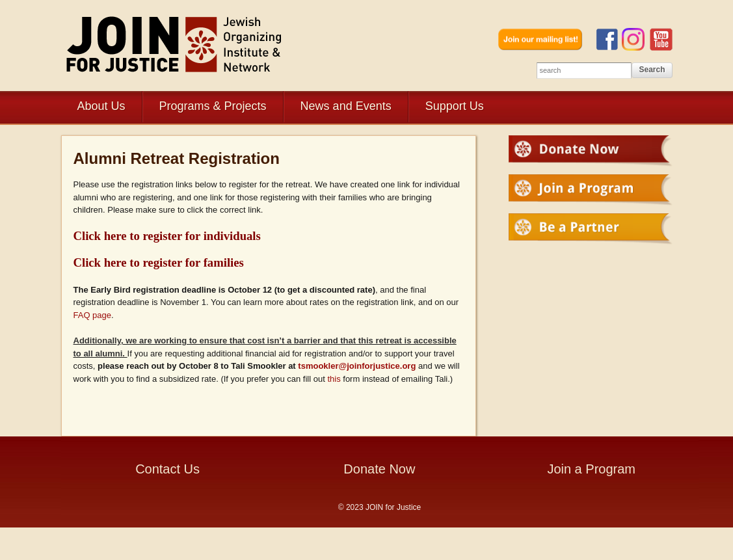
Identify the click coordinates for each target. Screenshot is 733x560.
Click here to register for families (159, 262)
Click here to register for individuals (167, 236)
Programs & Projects (213, 106)
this (334, 379)
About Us (101, 106)
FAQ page (93, 315)
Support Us (455, 106)
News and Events (346, 106)
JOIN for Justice (175, 44)
